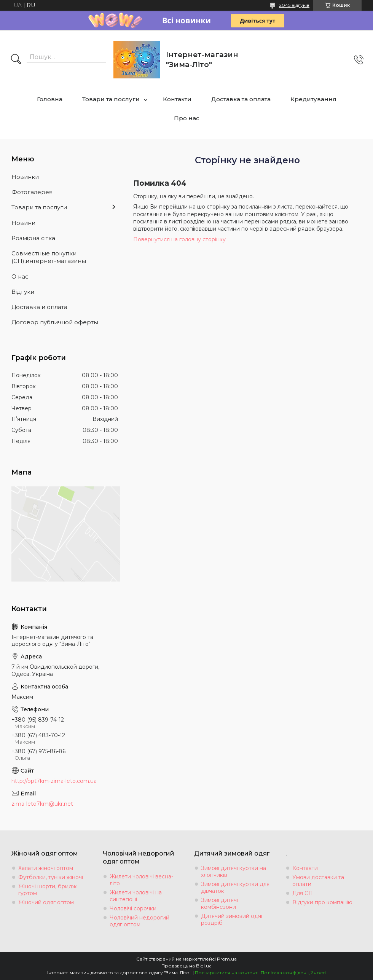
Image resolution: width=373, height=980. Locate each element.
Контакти (177, 99)
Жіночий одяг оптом (46, 902)
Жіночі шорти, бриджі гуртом (48, 890)
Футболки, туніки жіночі (51, 877)
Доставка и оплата (39, 307)
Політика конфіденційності (293, 973)
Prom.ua (227, 959)
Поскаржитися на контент (226, 973)
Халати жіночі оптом (46, 868)
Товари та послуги (111, 99)
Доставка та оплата (241, 99)
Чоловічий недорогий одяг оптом (139, 921)
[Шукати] (16, 60)
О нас (20, 276)
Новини (23, 223)
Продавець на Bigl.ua (186, 966)
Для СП (303, 893)
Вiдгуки (23, 292)
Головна (50, 99)
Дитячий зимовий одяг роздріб (232, 919)
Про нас (187, 118)
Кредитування (313, 99)
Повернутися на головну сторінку (179, 239)
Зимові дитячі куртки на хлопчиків (234, 872)
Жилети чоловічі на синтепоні (136, 896)
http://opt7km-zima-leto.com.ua (54, 781)
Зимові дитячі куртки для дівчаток (235, 888)
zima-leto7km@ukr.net (42, 804)
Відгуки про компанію (322, 902)
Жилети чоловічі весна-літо (141, 880)
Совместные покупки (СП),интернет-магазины (49, 257)
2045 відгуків (294, 5)
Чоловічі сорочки (133, 908)
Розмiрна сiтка (33, 238)
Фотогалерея (32, 192)
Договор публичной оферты (55, 322)
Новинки (25, 177)
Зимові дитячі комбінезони (219, 904)
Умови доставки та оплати (318, 881)
